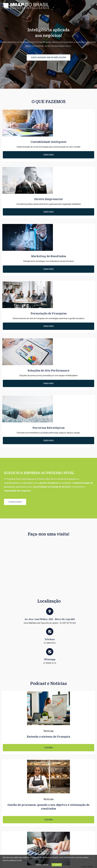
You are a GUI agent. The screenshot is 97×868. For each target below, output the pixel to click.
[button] (48, 57)
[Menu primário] (92, 6)
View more (26, 860)
